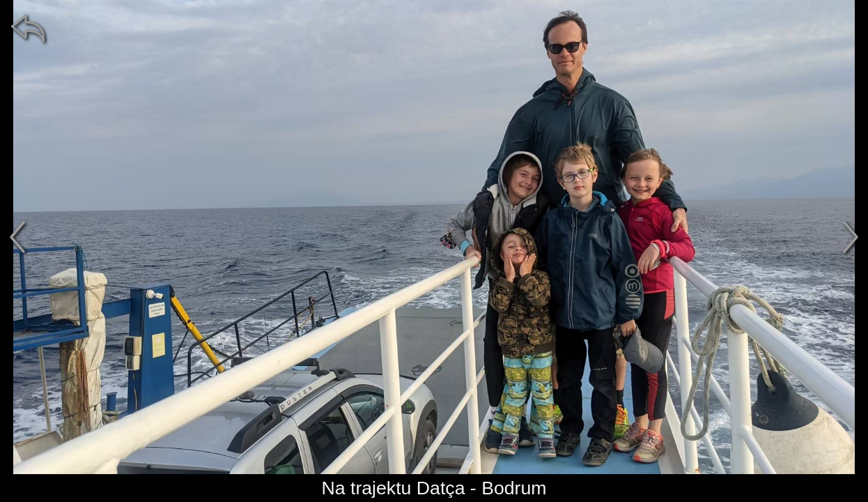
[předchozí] (17, 237)
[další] (851, 237)
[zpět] (28, 28)
